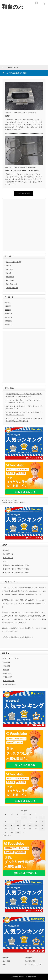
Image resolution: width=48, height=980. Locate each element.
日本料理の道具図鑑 (19, 113)
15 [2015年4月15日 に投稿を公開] (18, 825)
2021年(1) (8, 302)
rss (36, 3)
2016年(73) (8, 321)
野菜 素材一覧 (8, 558)
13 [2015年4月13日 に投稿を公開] (6, 825)
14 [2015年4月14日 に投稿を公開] (12, 825)
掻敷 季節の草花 (11, 284)
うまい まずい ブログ (14, 262)
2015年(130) (9, 325)
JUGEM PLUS (21, 502)
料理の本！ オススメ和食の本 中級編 (16, 569)
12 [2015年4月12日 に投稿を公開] (42, 821)
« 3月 (4, 835)
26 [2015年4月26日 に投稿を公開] (42, 829)
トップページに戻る (24, 193)
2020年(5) (8, 306)
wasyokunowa (32, 113)
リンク (5, 561)
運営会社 (6, 550)
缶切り (9, 116)
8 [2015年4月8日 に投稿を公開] (18, 821)
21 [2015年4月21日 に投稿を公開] (12, 829)
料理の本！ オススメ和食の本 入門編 (16, 565)
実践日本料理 (10, 280)
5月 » (9, 835)
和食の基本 (9, 266)
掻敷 (4, 965)
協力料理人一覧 (8, 554)
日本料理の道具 (30, 961)
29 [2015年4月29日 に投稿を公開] (18, 832)
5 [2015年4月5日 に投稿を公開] (42, 818)
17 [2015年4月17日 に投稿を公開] (30, 825)
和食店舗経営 (10, 277)
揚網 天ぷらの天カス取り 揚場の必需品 (22, 171)
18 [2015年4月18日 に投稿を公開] (36, 825)
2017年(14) (8, 317)
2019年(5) (8, 310)
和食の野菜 (9, 269)
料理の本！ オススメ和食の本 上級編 (16, 573)
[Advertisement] (24, 39)
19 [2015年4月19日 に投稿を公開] (42, 825)
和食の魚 (9, 273)
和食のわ (22, 977)
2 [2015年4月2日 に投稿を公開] (24, 818)
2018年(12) (8, 314)
